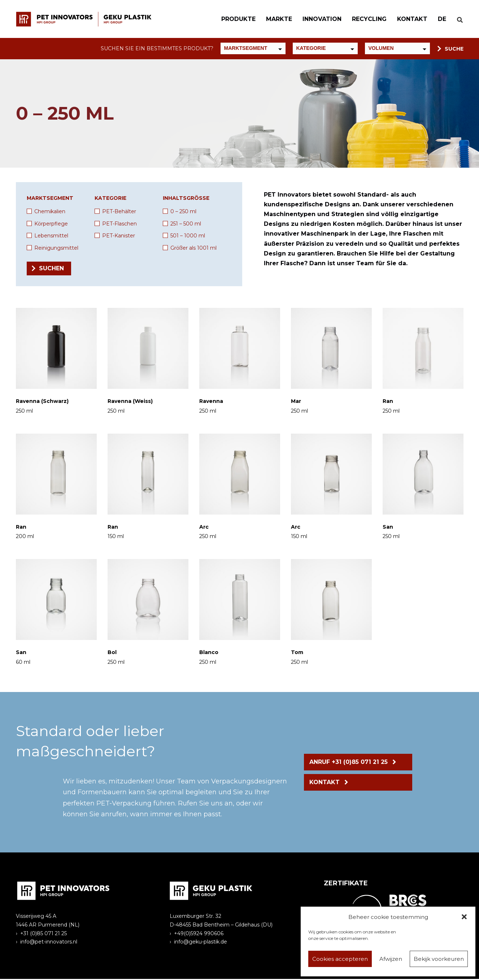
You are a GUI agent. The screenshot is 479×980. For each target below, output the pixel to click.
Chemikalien (50, 212)
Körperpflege (51, 224)
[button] (464, 917)
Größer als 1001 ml (193, 249)
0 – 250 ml (183, 212)
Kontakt (408, 19)
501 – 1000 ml (188, 237)
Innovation (318, 19)
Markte (275, 19)
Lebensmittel (51, 237)
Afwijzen (391, 959)
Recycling (365, 19)
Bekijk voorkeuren (439, 959)
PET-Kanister (119, 237)
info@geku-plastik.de (201, 943)
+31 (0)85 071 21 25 (43, 934)
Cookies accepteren (340, 959)
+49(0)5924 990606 (199, 934)
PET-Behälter (119, 212)
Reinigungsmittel (56, 249)
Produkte (234, 19)
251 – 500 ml (186, 224)
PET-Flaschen (119, 224)
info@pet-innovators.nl (49, 943)
